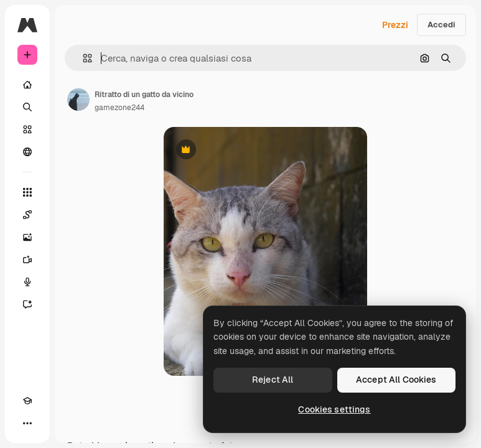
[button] (82, 58)
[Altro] (27, 423)
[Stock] (27, 129)
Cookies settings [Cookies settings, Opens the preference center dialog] (334, 409)
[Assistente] (27, 304)
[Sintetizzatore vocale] (27, 282)
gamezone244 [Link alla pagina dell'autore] (119, 108)
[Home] (27, 85)
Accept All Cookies (396, 380)
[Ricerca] (27, 107)
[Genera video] (27, 259)
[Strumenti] (27, 192)
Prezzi (395, 25)
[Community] (27, 152)
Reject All (273, 380)
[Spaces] (27, 215)
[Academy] (27, 401)
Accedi (441, 25)
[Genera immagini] (27, 237)
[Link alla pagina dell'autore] (78, 100)
